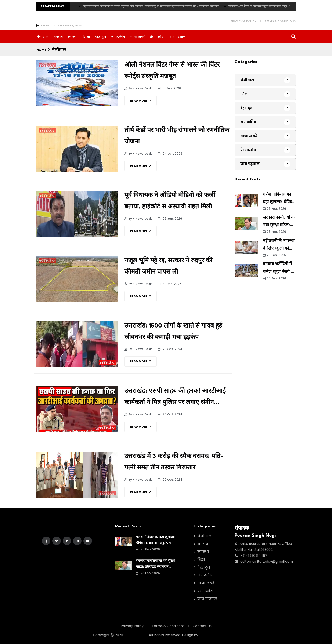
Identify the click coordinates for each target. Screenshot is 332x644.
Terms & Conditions (280, 21)
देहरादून (101, 37)
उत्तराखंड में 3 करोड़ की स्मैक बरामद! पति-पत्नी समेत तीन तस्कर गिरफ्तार (174, 462)
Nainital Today (136, 635)
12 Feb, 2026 (169, 88)
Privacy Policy (132, 626)
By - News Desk (138, 88)
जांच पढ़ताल (177, 37)
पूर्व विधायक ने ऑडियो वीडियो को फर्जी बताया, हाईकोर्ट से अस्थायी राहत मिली (170, 201)
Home (41, 50)
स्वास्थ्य (73, 37)
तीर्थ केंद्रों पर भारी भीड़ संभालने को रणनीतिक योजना (177, 136)
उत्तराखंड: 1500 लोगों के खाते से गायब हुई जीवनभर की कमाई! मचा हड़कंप (173, 332)
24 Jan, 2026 (170, 154)
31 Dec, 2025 (170, 284)
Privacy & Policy (243, 21)
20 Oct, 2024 (170, 349)
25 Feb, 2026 (275, 209)
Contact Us (202, 626)
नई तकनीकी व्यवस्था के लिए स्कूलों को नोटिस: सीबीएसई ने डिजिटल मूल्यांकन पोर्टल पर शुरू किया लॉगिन (151, 6)
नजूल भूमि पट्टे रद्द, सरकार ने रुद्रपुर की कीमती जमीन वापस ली (168, 266)
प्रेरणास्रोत (157, 37)
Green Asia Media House (219, 635)
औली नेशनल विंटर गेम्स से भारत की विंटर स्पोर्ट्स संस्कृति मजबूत (172, 71)
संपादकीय (118, 37)
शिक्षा (86, 37)
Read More (141, 101)
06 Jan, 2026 (170, 219)
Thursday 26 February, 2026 (61, 26)
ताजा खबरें (138, 37)
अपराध (58, 37)
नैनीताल (42, 37)
